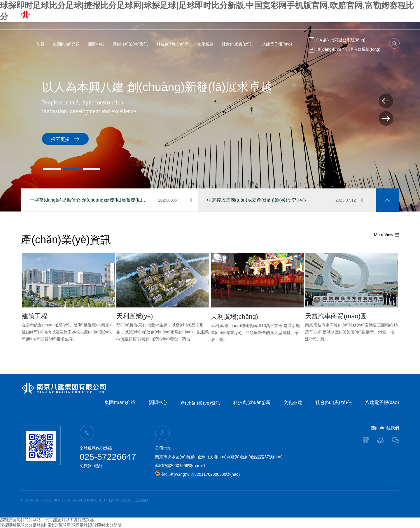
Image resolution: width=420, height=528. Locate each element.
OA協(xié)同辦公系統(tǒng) (337, 40)
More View (386, 235)
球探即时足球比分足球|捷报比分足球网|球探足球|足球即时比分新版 (61, 525)
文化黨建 (205, 44)
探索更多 (65, 139)
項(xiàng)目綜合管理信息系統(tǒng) (344, 49)
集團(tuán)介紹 (66, 44)
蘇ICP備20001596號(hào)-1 (180, 466)
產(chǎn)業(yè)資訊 (130, 44)
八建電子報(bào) (277, 44)
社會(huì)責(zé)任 (238, 44)
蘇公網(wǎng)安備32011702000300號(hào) (198, 474)
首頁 (40, 44)
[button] (52, 169)
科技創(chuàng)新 (173, 44)
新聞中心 (96, 44)
